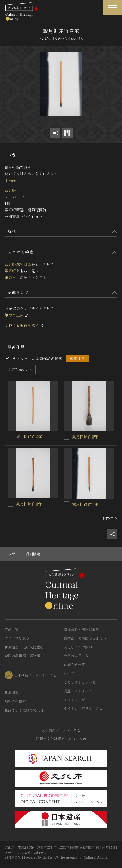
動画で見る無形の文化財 (24, 710)
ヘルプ (69, 673)
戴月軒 (10, 190)
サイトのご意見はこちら (83, 709)
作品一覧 (12, 629)
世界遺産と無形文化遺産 (24, 647)
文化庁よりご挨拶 (78, 647)
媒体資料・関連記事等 (82, 629)
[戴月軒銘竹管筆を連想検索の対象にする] (11, 437)
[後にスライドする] (110, 519)
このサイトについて (80, 682)
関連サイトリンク (78, 691)
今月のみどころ (76, 656)
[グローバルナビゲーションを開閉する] (112, 7)
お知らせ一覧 (74, 665)
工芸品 (10, 180)
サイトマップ (74, 700)
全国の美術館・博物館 (22, 656)
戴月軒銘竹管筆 (18, 265)
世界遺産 (12, 693)
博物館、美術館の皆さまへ (85, 638)
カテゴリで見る (17, 638)
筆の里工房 (14, 277)
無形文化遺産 (15, 702)
